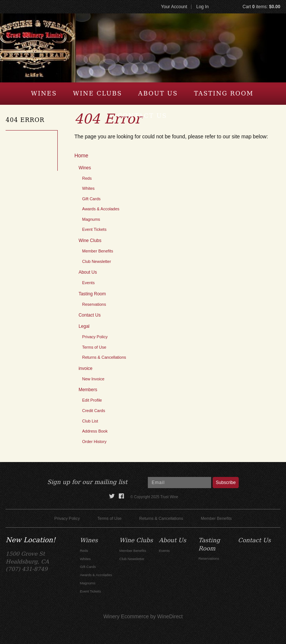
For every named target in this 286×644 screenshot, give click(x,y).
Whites (89, 188)
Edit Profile (92, 400)
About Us (158, 93)
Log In (202, 7)
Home (81, 155)
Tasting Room (224, 93)
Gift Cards (92, 199)
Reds (87, 178)
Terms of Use (94, 347)
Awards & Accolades (101, 209)
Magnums (91, 219)
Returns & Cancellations (104, 357)
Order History (94, 442)
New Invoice (93, 379)
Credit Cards (94, 411)
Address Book (95, 431)
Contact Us (142, 116)
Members (88, 390)
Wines (44, 93)
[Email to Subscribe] (179, 483)
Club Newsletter (97, 261)
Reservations (94, 304)
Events (89, 283)
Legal (84, 326)
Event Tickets (94, 229)
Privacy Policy (95, 337)
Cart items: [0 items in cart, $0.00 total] (261, 7)
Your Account (174, 7)
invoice (85, 368)
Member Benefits (98, 251)
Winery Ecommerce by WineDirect (143, 616)
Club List (90, 421)
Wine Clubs (98, 93)
